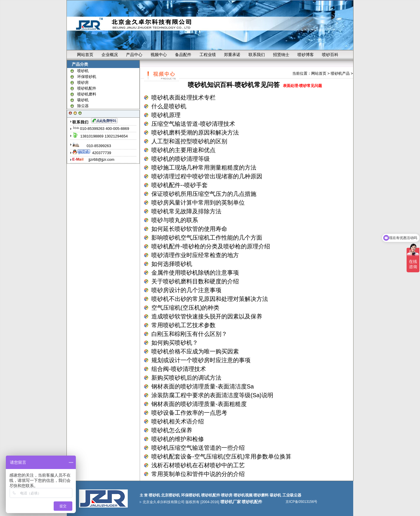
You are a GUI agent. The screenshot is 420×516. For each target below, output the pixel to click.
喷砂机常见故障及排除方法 (186, 211)
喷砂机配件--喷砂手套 (180, 185)
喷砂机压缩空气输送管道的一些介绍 (198, 448)
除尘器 (83, 106)
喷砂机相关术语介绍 (178, 421)
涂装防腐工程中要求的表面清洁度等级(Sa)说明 (212, 395)
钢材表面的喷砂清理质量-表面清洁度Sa (203, 386)
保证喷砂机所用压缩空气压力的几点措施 (204, 194)
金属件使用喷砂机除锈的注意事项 (195, 273)
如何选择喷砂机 (172, 264)
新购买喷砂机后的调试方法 (186, 378)
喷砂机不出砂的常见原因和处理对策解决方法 (210, 299)
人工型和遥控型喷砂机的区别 (189, 141)
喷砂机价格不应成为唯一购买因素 (195, 351)
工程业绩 (208, 55)
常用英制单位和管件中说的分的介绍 (198, 474)
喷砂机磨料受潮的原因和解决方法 (195, 133)
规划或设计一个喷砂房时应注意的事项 (201, 360)
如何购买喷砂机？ (175, 343)
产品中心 (134, 55)
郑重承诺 (232, 55)
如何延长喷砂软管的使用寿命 (189, 229)
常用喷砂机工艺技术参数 (183, 325)
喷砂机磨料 (87, 94)
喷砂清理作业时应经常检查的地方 (195, 255)
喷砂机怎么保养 (172, 430)
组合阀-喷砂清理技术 (179, 369)
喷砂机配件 (87, 88)
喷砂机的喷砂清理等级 (181, 159)
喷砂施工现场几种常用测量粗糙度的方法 (204, 168)
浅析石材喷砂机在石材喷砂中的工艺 (198, 465)
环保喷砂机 (87, 77)
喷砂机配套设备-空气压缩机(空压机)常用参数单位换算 (221, 456)
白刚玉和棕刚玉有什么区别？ (189, 334)
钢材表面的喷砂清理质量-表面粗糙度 (199, 404)
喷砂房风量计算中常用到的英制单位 (198, 203)
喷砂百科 (330, 55)
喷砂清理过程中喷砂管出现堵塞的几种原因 (207, 176)
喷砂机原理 (166, 115)
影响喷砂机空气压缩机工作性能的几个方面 (207, 238)
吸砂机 (83, 100)
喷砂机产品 (340, 73)
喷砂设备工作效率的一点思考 (189, 413)
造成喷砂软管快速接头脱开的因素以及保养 (207, 316)
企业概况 (110, 55)
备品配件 (183, 55)
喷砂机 (83, 71)
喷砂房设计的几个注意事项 (186, 290)
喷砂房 (83, 82)
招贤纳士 (281, 55)
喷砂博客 (306, 55)
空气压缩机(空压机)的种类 (185, 308)
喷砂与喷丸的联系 (175, 220)
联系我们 (257, 55)
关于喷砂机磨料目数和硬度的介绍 (195, 281)
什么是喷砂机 (169, 106)
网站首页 (85, 55)
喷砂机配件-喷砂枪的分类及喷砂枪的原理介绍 (211, 246)
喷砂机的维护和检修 (178, 439)
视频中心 (159, 55)
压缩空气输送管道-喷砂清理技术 (193, 124)
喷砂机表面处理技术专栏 (183, 97)
